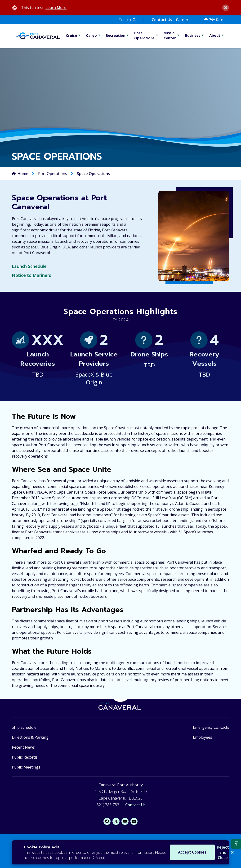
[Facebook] (107, 821)
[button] (127, 20)
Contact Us (162, 20)
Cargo (91, 35)
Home (23, 174)
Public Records (25, 757)
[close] (226, 8)
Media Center (170, 35)
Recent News (23, 747)
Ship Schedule (24, 727)
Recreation (116, 35)
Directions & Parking (30, 737)
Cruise (71, 35)
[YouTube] (125, 821)
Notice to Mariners (31, 275)
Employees (203, 737)
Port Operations (144, 35)
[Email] (134, 821)
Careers (183, 20)
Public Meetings (26, 767)
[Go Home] (38, 36)
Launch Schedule (29, 266)
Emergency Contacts (211, 727)
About (215, 35)
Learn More (56, 8)
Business (193, 35)
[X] (116, 821)
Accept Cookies (173, 852)
